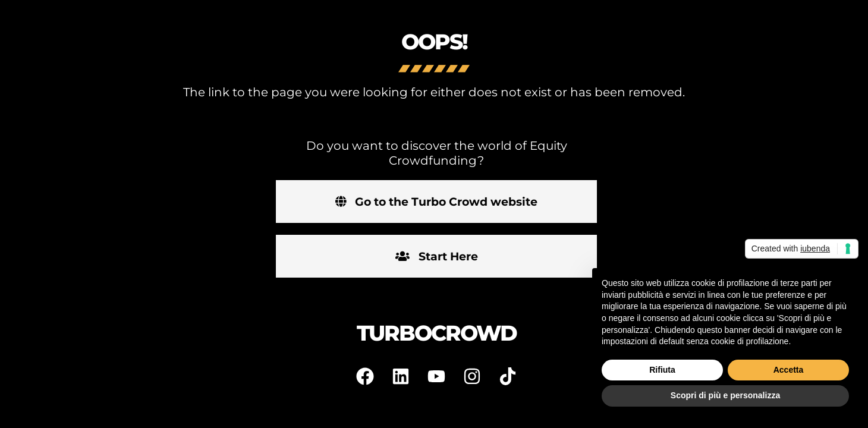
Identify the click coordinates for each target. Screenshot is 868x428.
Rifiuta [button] (662, 370)
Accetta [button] (789, 370)
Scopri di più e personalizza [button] (725, 395)
